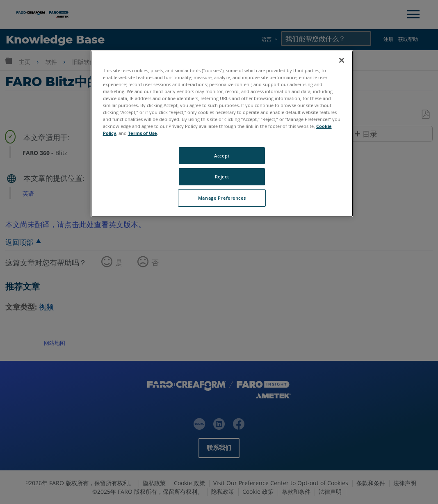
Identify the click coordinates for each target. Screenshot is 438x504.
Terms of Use (143, 133)
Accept (222, 156)
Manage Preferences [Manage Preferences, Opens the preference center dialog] (222, 198)
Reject (222, 177)
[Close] (342, 60)
